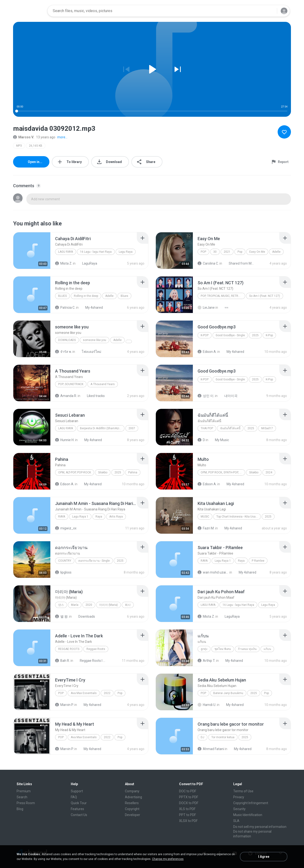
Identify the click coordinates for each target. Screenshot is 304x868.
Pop (203, 252)
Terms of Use (243, 791)
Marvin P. (64, 705)
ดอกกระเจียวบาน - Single (94, 561)
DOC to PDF (188, 791)
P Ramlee (258, 561)
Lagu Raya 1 (80, 517)
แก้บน (267, 649)
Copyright (132, 809)
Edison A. (207, 352)
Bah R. (62, 661)
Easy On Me (257, 252)
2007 (132, 428)
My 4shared (91, 308)
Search (22, 797)
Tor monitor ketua (223, 737)
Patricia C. (65, 308)
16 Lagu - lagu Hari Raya (96, 252)
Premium (24, 791)
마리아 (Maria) (109, 605)
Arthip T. (207, 661)
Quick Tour (79, 803)
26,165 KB (36, 146)
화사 (128, 605)
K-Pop (205, 335)
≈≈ (224, 308)
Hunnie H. (65, 440)
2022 (107, 693)
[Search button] (271, 11)
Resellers (132, 803)
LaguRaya (87, 263)
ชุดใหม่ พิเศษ (223, 649)
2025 (255, 335)
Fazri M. (206, 528)
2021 (227, 252)
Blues (62, 296)
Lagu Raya (66, 252)
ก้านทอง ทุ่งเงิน (247, 649)
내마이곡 (228, 396)
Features (77, 809)
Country (65, 561)
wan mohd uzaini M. (213, 572)
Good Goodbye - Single (230, 335)
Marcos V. (24, 137)
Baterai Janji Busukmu (228, 693)
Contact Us (79, 815)
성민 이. (206, 396)
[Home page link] (29, 11)
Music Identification (248, 815)
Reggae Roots (69, 649)
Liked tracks (93, 396)
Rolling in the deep (86, 296)
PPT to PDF (188, 815)
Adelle (276, 252)
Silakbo (103, 472)
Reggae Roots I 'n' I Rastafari (90, 661)
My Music (219, 440)
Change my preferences (168, 859)
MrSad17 (267, 428)
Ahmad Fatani (211, 749)
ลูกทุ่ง (204, 649)
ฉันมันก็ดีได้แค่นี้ (230, 428)
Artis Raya (116, 517)
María (75, 605)
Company (132, 791)
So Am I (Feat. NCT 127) (265, 296)
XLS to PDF (187, 809)
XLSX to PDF (188, 821)
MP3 (19, 146)
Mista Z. (64, 263)
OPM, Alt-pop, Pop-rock (75, 472)
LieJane (206, 308)
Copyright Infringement (251, 803)
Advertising (133, 797)
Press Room (26, 803)
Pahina (133, 472)
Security (239, 809)
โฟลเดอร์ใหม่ (89, 352)
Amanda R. (66, 396)
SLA (236, 821)
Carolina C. (208, 263)
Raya (62, 517)
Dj (202, 737)
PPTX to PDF (189, 797)
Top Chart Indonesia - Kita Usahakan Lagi (239, 517)
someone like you (95, 340)
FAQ (74, 797)
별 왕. (62, 616)
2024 (269, 472)
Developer (133, 815)
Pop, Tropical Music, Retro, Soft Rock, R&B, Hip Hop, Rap (223, 296)
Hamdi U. (207, 705)
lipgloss (63, 572)
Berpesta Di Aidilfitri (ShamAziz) (101, 428)
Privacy (239, 797)
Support (77, 791)
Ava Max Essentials (84, 693)
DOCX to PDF (189, 803)
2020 (89, 605)
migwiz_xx (66, 528)
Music (205, 517)
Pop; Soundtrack (71, 384)
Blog (20, 809)
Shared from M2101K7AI (239, 263)
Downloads (67, 340)
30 (215, 252)
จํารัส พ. (63, 352)
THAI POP (207, 428)
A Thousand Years (103, 384)
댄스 (61, 605)
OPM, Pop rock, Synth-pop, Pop (223, 472)
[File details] (32, 251)
